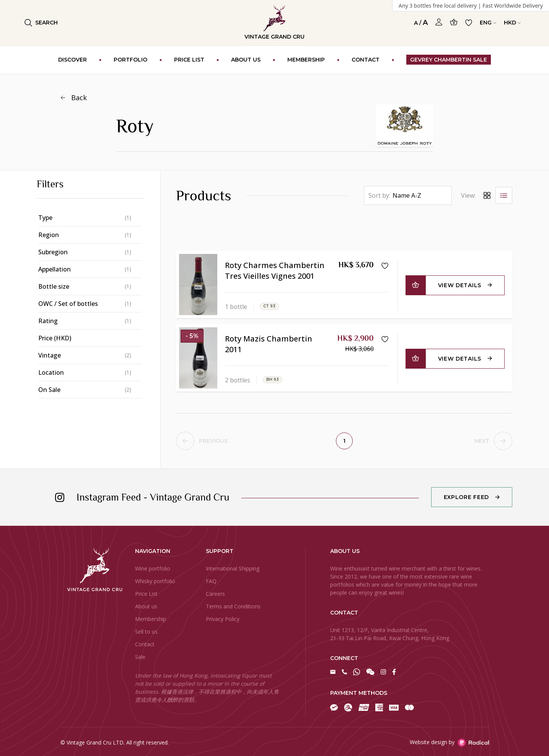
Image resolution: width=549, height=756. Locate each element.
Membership (151, 619)
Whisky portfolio (155, 581)
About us (146, 606)
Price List (146, 594)
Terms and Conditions (233, 606)
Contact (145, 644)
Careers (215, 594)
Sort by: (379, 195)
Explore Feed (466, 497)
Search (41, 23)
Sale (140, 657)
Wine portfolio (153, 568)
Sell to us (146, 632)
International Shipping (233, 568)
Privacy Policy (223, 619)
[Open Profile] (439, 22)
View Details (460, 285)
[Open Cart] (454, 22)
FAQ (211, 581)
